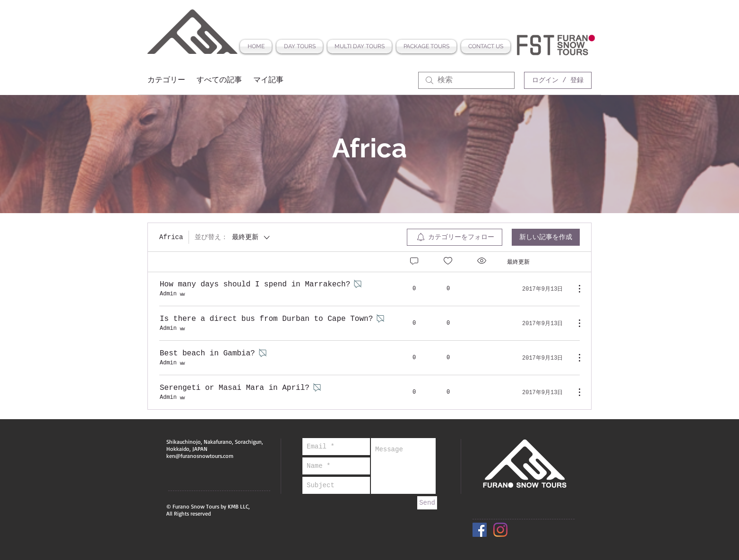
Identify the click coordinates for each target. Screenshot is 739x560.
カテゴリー (166, 80)
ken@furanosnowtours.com (200, 456)
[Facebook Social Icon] (480, 530)
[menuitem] (455, 237)
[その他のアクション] (575, 289)
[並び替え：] (233, 237)
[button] (300, 47)
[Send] (427, 503)
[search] (466, 80)
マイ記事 (268, 80)
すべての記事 (219, 80)
